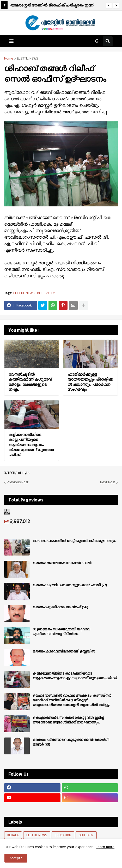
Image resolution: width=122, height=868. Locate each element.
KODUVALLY (46, 293)
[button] (109, 5)
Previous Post (18, 482)
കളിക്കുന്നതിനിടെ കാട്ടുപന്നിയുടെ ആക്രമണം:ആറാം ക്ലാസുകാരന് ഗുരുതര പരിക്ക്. (31, 445)
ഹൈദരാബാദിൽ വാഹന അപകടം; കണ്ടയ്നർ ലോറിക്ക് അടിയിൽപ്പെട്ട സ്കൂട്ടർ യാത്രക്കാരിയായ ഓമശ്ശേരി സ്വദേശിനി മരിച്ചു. (72, 700)
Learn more (105, 847)
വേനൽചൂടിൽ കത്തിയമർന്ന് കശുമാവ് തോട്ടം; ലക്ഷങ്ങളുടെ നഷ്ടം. (30, 382)
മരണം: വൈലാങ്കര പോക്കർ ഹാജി (62, 563)
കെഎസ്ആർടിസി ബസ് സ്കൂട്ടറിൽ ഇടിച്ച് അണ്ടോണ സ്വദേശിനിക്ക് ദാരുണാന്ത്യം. (68, 720)
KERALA (13, 835)
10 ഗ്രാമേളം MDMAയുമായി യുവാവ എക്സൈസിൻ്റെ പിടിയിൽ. (62, 632)
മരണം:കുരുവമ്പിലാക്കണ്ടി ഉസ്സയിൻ (64, 651)
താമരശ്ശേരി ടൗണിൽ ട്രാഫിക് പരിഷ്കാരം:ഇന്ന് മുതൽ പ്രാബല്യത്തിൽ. (52, 6)
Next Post (108, 482)
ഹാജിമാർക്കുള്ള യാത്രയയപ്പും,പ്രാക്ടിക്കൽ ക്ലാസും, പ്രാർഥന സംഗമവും (90, 382)
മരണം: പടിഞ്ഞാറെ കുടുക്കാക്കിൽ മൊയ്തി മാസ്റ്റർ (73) (71, 742)
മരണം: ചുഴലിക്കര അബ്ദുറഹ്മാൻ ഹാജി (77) (70, 585)
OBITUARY (86, 835)
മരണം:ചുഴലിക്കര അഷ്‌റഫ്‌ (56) (60, 607)
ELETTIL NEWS (28, 58)
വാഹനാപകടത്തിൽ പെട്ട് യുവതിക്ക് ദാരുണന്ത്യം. (74, 541)
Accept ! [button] (16, 858)
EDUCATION (63, 835)
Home (9, 58)
